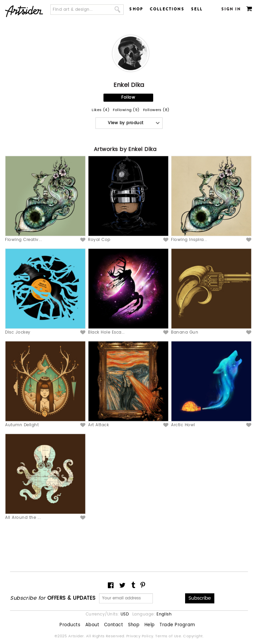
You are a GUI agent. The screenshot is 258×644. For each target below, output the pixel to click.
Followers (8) (156, 110)
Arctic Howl (183, 425)
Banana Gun (185, 332)
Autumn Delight (22, 425)
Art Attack (98, 425)
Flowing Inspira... (189, 240)
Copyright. (193, 636)
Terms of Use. (169, 636)
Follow (128, 97)
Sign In (231, 9)
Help (150, 625)
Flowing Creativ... (24, 240)
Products (70, 625)
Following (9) (126, 110)
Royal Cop (99, 240)
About (92, 625)
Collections (167, 9)
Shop (136, 9)
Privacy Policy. (141, 636)
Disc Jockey (18, 332)
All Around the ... (23, 518)
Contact (114, 625)
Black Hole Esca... (106, 332)
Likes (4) (101, 110)
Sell (197, 9)
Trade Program (177, 625)
